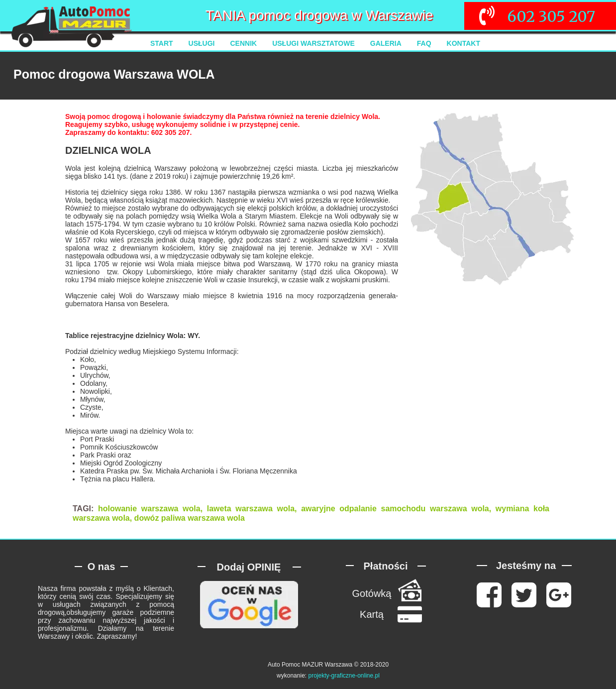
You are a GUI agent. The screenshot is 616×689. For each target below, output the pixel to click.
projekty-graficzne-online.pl (344, 676)
